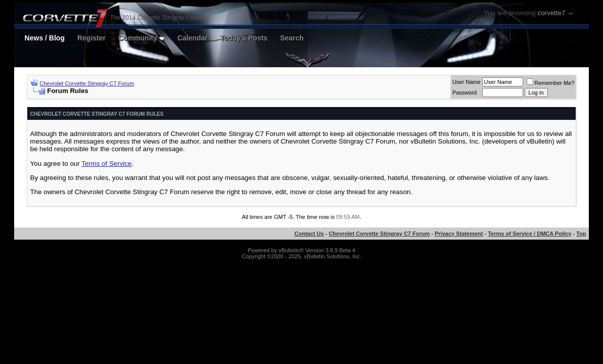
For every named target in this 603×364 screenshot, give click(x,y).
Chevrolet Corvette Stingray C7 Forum (87, 83)
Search (292, 38)
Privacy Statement (459, 234)
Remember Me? (551, 83)
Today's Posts (244, 38)
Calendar (193, 38)
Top (581, 234)
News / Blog (45, 38)
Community (142, 38)
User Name (467, 82)
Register (91, 38)
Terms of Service (106, 164)
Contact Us (309, 234)
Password (465, 93)
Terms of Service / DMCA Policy (529, 234)
